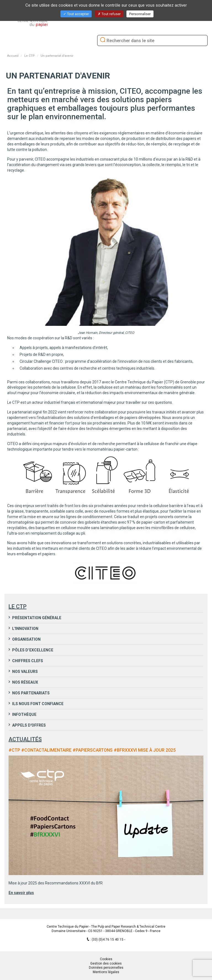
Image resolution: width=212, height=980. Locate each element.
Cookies (106, 959)
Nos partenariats (31, 693)
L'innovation (25, 629)
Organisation (26, 639)
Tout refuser (109, 14)
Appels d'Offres (29, 725)
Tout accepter (76, 14)
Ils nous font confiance (37, 704)
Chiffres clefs (27, 661)
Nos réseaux (25, 682)
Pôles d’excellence (32, 650)
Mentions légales (106, 972)
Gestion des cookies (106, 963)
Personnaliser (140, 14)
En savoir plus (21, 893)
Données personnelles (106, 968)
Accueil (13, 56)
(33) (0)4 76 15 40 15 (108, 940)
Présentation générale (36, 618)
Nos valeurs (25, 672)
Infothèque (24, 714)
